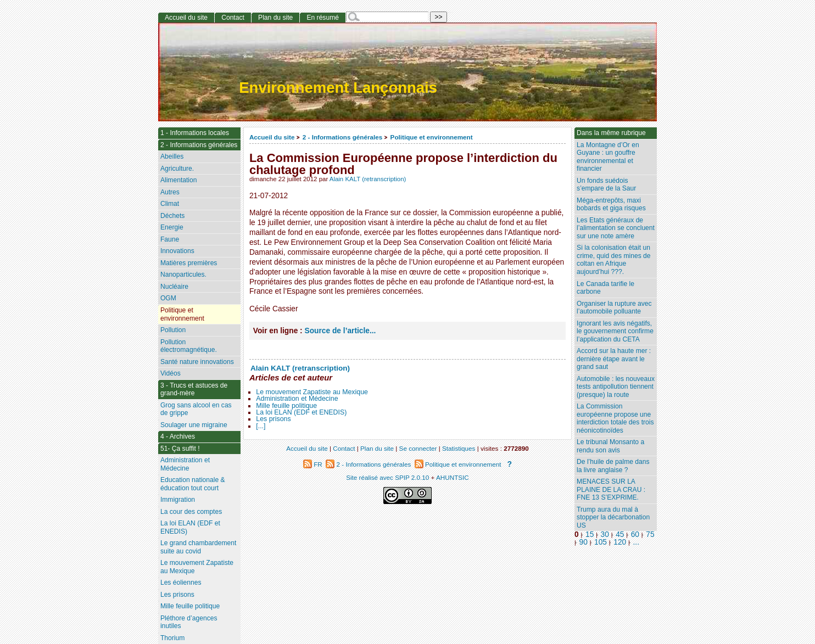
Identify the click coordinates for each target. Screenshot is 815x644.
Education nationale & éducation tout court (193, 484)
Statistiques (459, 448)
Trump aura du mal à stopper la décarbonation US (613, 517)
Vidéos (171, 373)
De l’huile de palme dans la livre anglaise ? (613, 466)
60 (635, 534)
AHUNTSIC (453, 477)
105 (601, 542)
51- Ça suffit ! (180, 449)
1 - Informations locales (195, 133)
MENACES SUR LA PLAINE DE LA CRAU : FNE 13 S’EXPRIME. (611, 489)
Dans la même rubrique (611, 133)
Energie (172, 227)
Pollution (173, 330)
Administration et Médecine (297, 399)
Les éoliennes (181, 583)
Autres (170, 192)
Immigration (178, 500)
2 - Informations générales (342, 137)
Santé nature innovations (197, 362)
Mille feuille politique (286, 406)
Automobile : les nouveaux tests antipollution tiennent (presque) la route (616, 387)
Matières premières (189, 263)
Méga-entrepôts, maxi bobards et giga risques (611, 205)
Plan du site (275, 18)
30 (605, 534)
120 (620, 542)
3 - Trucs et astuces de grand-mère (194, 390)
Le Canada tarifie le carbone (605, 288)
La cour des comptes (191, 512)
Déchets (172, 216)
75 (650, 534)
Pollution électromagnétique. (189, 346)
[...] (261, 426)
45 (620, 534)
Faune (170, 239)
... (636, 542)
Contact (233, 18)
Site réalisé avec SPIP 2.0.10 (387, 477)
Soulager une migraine (194, 425)
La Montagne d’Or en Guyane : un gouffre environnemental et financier (608, 157)
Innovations (177, 251)
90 (584, 542)
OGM (168, 298)
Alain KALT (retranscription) (368, 179)
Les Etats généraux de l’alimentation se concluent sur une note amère (616, 228)
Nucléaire (174, 287)
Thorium (172, 638)
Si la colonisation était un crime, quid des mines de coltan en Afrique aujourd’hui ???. (613, 260)
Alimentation (179, 180)
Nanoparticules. (183, 275)
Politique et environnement (432, 137)
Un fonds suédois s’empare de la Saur (606, 185)
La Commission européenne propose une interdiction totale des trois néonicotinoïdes (615, 418)
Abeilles (172, 156)
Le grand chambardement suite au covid (199, 547)
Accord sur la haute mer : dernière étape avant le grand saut (614, 359)
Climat (170, 204)
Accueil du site (272, 137)
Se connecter (418, 448)
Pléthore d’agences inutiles (189, 622)
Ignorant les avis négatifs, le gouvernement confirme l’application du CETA (615, 331)
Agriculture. (177, 169)
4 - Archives (178, 436)
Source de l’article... (340, 331)
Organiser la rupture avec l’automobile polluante (614, 308)
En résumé (322, 18)
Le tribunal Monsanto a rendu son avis (610, 446)
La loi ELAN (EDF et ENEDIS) (301, 412)
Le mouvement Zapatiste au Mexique (312, 392)
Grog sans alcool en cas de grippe (196, 409)
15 (590, 534)
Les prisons (273, 419)
